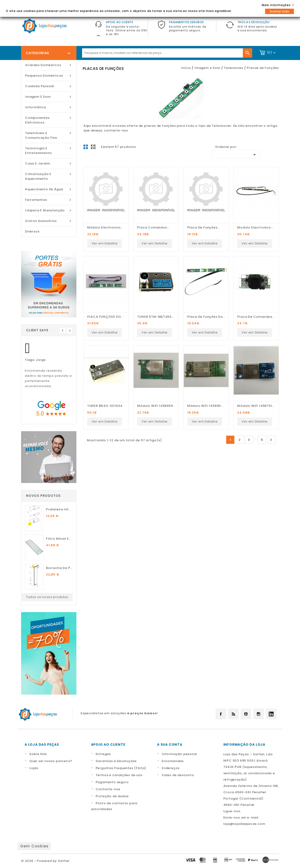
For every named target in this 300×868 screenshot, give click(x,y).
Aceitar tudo (279, 11)
